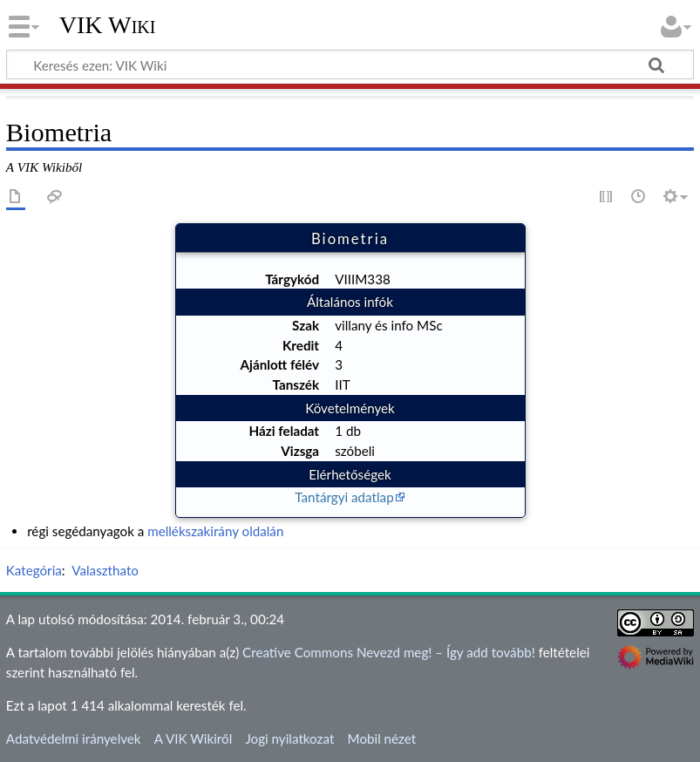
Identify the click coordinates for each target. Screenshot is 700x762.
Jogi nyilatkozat (289, 738)
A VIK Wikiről (193, 738)
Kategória (34, 570)
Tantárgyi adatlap (344, 497)
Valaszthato (105, 570)
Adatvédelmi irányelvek (74, 738)
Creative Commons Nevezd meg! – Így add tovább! (389, 652)
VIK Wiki (108, 25)
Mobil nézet (382, 738)
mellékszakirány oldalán (215, 531)
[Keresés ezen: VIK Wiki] (350, 65)
